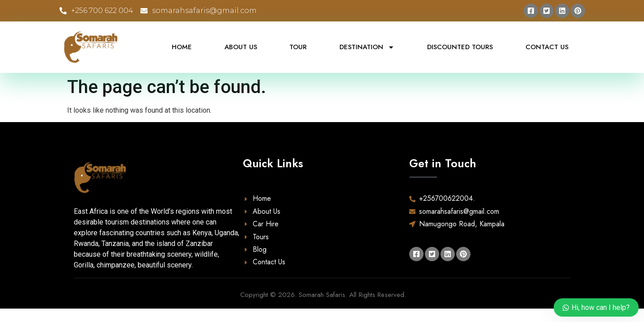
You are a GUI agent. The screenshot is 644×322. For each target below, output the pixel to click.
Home (182, 47)
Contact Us (547, 47)
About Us (241, 47)
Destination (367, 47)
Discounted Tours (460, 47)
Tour (298, 47)
